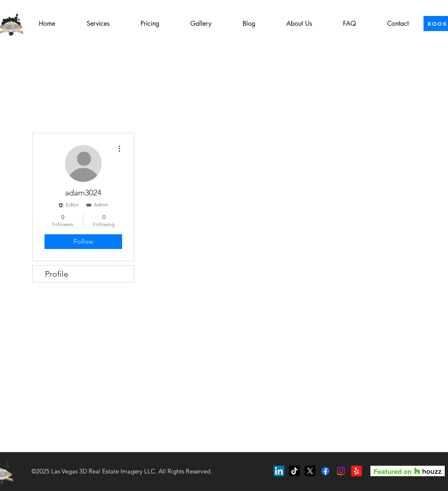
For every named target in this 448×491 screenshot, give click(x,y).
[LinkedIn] (279, 471)
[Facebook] (325, 471)
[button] (98, 24)
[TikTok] (294, 471)
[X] (310, 471)
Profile (57, 274)
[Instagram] (341, 471)
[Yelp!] (357, 471)
